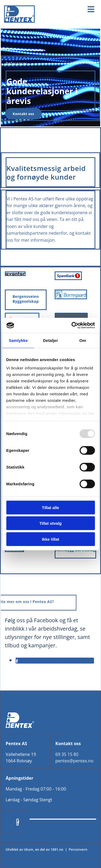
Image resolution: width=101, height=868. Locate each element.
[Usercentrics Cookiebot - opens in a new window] (72, 325)
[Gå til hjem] (19, 21)
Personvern (78, 850)
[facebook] (17, 661)
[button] (72, 9)
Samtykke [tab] (18, 340)
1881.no (57, 850)
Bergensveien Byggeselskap (26, 299)
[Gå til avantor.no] (15, 274)
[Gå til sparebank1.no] (68, 278)
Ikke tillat (50, 539)
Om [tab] (83, 340)
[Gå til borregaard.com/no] (71, 298)
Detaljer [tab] (51, 340)
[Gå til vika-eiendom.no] (14, 550)
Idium (29, 850)
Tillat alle (51, 507)
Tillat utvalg (50, 523)
